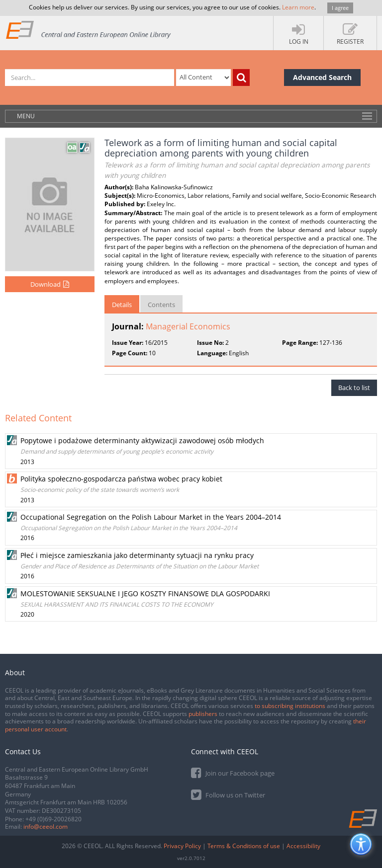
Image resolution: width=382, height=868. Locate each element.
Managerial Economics (188, 326)
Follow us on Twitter (228, 794)
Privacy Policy (182, 846)
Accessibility (303, 846)
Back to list (354, 388)
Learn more (298, 7)
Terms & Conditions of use (244, 846)
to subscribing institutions (290, 706)
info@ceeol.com (46, 827)
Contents (161, 305)
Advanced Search (322, 77)
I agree (340, 8)
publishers (203, 714)
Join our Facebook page (233, 772)
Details (122, 305)
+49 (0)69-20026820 (53, 819)
